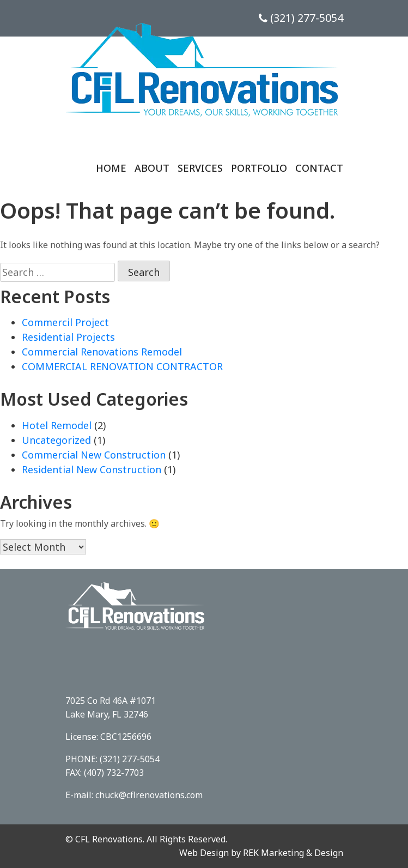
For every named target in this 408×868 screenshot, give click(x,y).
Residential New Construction (92, 469)
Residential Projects (68, 337)
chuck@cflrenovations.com (149, 795)
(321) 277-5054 (301, 18)
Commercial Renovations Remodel (102, 352)
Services (200, 168)
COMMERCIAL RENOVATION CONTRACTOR (122, 366)
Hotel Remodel (57, 425)
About (152, 168)
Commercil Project (65, 322)
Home (111, 168)
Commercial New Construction (94, 455)
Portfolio (259, 168)
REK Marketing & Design (293, 853)
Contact (319, 168)
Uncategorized (56, 440)
